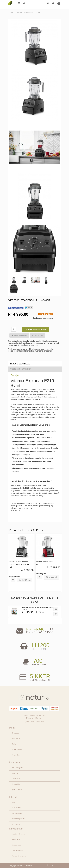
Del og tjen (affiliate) (18, 819)
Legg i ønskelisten (18, 335)
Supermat (15, 773)
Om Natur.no (16, 738)
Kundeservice (16, 845)
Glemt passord (17, 839)
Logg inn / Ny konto (18, 834)
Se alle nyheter (17, 750)
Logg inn (53, 4)
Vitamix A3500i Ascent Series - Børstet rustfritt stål (19, 565)
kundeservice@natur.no (34, 715)
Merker (14, 744)
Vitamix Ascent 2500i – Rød (46, 563)
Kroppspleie (16, 784)
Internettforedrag (17, 813)
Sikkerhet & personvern (20, 856)
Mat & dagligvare (17, 768)
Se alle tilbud (16, 755)
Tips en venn (36, 335)
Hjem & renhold (17, 790)
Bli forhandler (16, 824)
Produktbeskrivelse (20, 364)
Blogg (14, 802)
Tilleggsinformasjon (21, 369)
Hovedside (15, 733)
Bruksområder (16, 808)
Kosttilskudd (16, 779)
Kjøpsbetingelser (17, 850)
